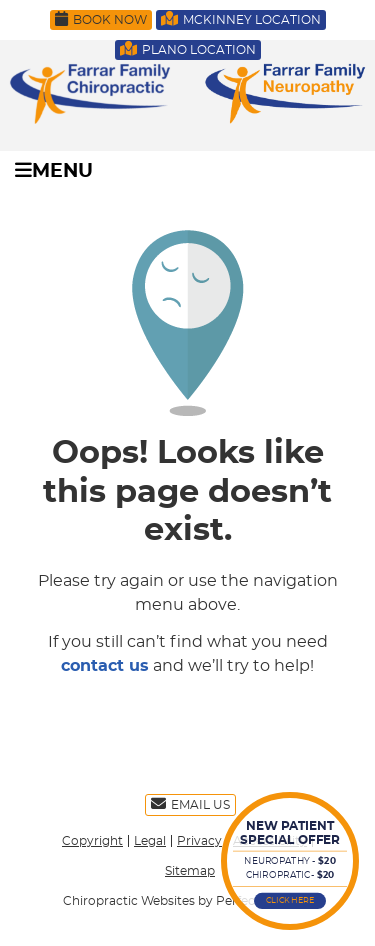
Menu (54, 170)
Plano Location (188, 48)
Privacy (199, 841)
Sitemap (190, 871)
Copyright (92, 841)
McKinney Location (241, 18)
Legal (150, 841)
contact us (105, 666)
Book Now (101, 18)
